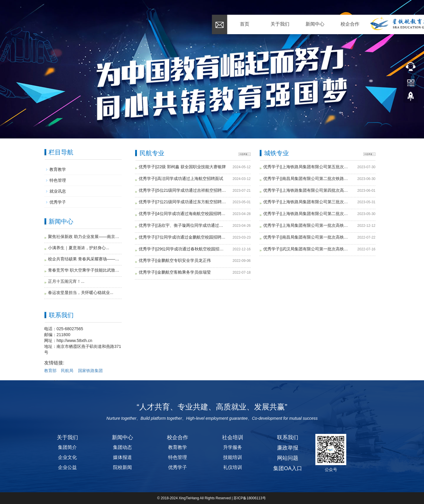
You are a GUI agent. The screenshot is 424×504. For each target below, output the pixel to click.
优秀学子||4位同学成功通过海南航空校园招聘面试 (182, 214)
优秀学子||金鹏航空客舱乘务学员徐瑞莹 (175, 272)
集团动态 (122, 447)
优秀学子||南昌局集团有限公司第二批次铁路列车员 (307, 179)
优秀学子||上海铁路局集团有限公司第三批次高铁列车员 (307, 202)
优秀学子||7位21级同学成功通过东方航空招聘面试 (182, 202)
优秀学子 (58, 202)
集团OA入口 (288, 468)
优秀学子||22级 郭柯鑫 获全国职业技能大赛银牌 (182, 167)
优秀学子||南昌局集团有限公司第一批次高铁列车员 (307, 237)
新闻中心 (124, 24)
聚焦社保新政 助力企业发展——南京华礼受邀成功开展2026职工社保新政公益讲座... (85, 237)
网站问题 (288, 458)
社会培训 (265, 24)
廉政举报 (288, 448)
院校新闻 (122, 467)
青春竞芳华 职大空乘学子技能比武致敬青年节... (85, 270)
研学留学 (300, 24)
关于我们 (89, 24)
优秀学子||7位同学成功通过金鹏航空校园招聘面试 (182, 237)
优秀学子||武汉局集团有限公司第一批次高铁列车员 (307, 249)
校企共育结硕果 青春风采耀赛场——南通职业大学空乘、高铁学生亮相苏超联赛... (85, 259)
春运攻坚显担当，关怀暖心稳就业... (81, 293)
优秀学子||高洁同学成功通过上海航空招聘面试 (181, 179)
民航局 (67, 371)
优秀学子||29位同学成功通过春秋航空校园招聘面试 (182, 249)
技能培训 (233, 457)
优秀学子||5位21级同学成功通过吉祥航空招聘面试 (182, 190)
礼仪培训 (233, 467)
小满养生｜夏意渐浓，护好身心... (79, 248)
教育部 (50, 371)
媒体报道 (122, 457)
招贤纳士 (335, 24)
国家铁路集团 (90, 371)
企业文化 (67, 457)
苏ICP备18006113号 (250, 498)
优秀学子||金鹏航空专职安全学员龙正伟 (175, 261)
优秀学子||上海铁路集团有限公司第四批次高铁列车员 (307, 190)
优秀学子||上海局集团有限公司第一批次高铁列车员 (307, 225)
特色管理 (58, 180)
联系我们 (370, 24)
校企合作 (159, 24)
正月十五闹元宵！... (66, 281)
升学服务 (233, 447)
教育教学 (58, 169)
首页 (54, 24)
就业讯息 (58, 191)
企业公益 (67, 467)
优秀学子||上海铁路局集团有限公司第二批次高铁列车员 (307, 214)
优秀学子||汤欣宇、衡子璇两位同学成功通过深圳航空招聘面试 (182, 225)
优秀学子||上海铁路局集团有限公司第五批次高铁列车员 (307, 167)
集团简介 (67, 447)
